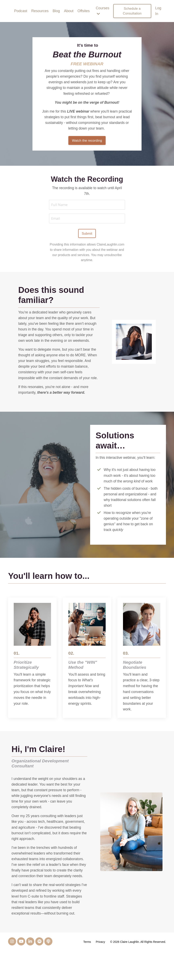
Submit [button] (87, 237)
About (69, 11)
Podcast (21, 11)
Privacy (101, 971)
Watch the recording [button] (87, 142)
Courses (103, 11)
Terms (87, 971)
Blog (56, 11)
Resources (40, 11)
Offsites (84, 11)
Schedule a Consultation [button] (132, 11)
